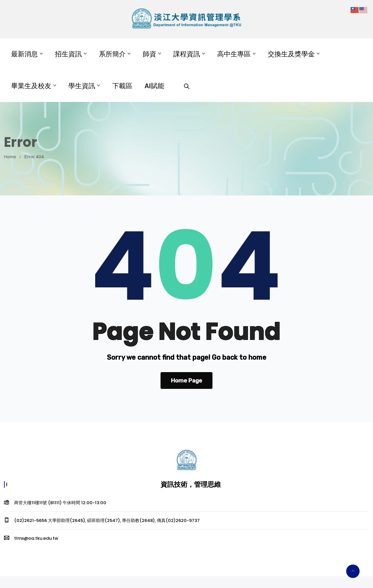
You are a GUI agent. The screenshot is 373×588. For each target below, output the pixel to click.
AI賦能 (154, 86)
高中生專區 (234, 54)
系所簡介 (112, 54)
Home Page (186, 380)
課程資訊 (187, 54)
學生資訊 (82, 86)
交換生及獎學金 (291, 54)
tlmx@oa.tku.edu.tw (36, 538)
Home (10, 157)
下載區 (122, 86)
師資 (149, 54)
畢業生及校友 (31, 86)
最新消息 (24, 54)
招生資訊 (68, 54)
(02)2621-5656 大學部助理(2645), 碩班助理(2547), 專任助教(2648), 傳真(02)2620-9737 (107, 520)
